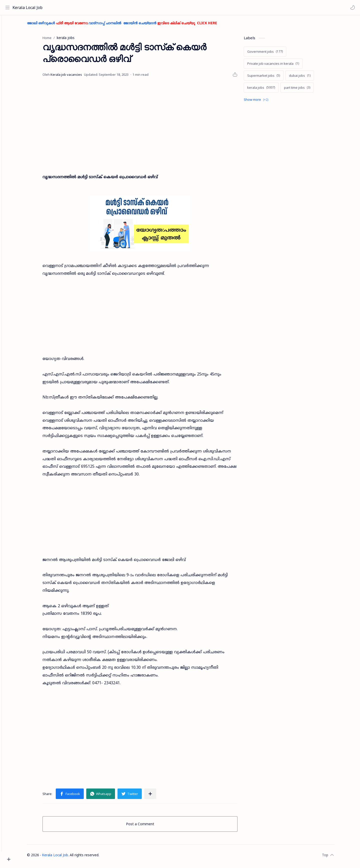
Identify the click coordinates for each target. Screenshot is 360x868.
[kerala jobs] (270, 90)
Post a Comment (149, 826)
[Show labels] (266, 102)
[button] (351, 7)
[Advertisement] (149, 126)
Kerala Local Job (29, 7)
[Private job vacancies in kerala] (282, 66)
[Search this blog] (104, 7)
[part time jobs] (306, 90)
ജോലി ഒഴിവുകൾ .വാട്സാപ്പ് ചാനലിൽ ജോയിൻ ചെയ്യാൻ (131, 25)
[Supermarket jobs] (272, 78)
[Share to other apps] (159, 796)
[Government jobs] (274, 54)
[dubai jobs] (308, 78)
